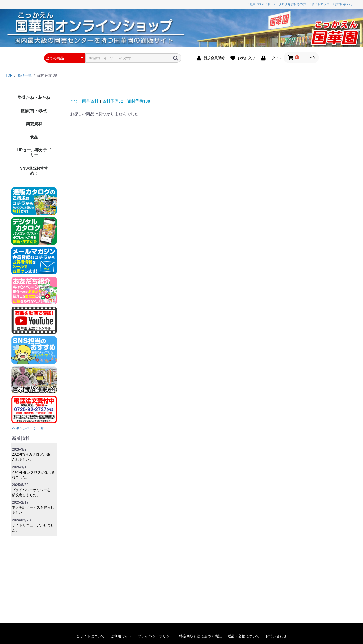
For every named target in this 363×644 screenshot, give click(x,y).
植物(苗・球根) (34, 111)
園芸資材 (34, 124)
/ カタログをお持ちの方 (290, 4)
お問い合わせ (276, 636)
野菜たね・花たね (34, 98)
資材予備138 (139, 101)
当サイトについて (90, 636)
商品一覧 (24, 75)
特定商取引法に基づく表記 (200, 636)
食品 (34, 137)
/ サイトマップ (319, 4)
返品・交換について (244, 636)
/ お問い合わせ (343, 4)
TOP (9, 75)
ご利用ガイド (121, 636)
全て (74, 101)
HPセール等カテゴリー (34, 153)
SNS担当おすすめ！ (34, 171)
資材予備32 (113, 101)
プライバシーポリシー (156, 636)
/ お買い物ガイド (259, 4)
